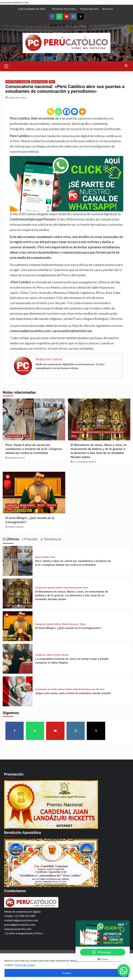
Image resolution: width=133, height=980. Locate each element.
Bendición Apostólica (64, 9)
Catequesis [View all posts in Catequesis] (12, 505)
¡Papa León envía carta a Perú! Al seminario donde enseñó (73, 693)
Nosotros (108, 9)
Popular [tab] (31, 539)
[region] (66, 967)
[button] (6, 66)
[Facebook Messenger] (74, 112)
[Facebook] (66, 112)
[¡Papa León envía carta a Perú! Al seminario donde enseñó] (18, 691)
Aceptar (67, 973)
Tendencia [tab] (52, 539)
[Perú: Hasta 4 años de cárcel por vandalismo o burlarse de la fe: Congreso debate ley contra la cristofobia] (34, 419)
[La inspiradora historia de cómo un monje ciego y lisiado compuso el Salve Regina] (18, 658)
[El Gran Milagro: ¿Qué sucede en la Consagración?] (34, 493)
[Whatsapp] (59, 112)
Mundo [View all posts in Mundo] (41, 505)
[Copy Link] (51, 112)
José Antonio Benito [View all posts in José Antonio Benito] (114, 432)
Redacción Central (17, 98)
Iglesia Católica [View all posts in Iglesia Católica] (39, 82)
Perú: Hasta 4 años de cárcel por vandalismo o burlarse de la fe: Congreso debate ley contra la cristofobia (34, 449)
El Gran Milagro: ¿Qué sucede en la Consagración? (68, 628)
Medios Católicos (16, 527)
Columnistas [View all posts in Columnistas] (78, 432)
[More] (82, 112)
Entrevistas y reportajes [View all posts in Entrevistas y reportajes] (18, 82)
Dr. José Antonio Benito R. (85, 462)
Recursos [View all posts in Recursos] (52, 505)
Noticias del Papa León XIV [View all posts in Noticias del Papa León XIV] (86, 689)
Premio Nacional (89, 9)
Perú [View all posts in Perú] (52, 82)
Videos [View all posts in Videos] (10, 509)
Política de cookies (25, 965)
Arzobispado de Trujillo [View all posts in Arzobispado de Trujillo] (46, 689)
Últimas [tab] (12, 539)
